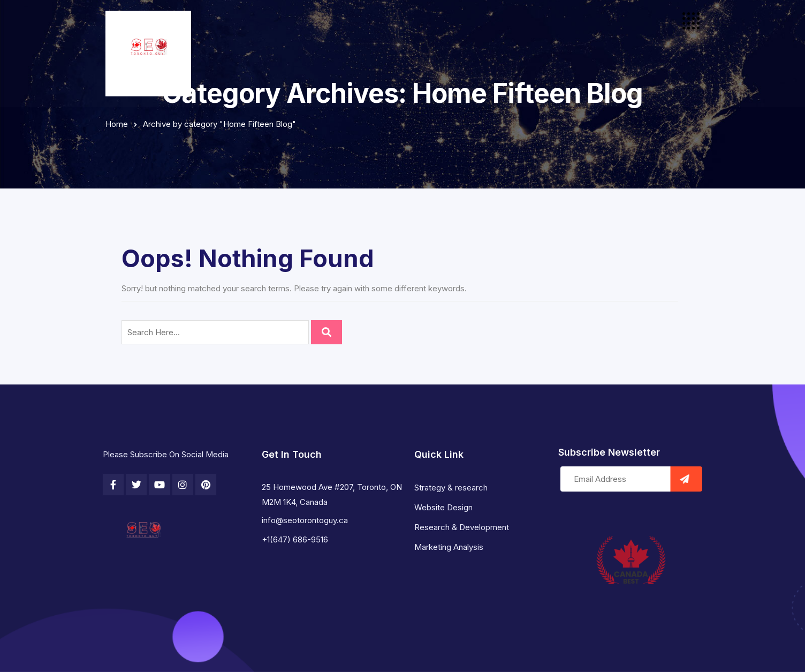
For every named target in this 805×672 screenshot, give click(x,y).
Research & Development (462, 527)
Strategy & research (451, 488)
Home (117, 124)
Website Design (443, 507)
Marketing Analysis (449, 547)
